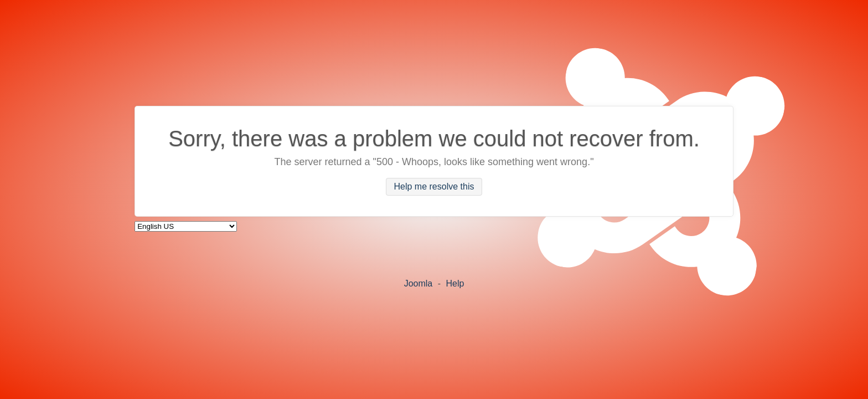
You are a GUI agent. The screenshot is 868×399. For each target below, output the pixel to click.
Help (455, 283)
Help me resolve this (434, 187)
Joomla (418, 283)
